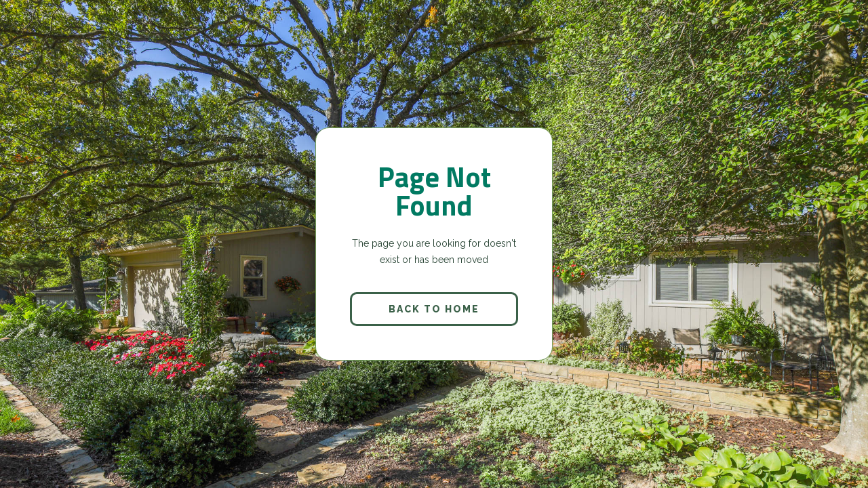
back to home (434, 309)
